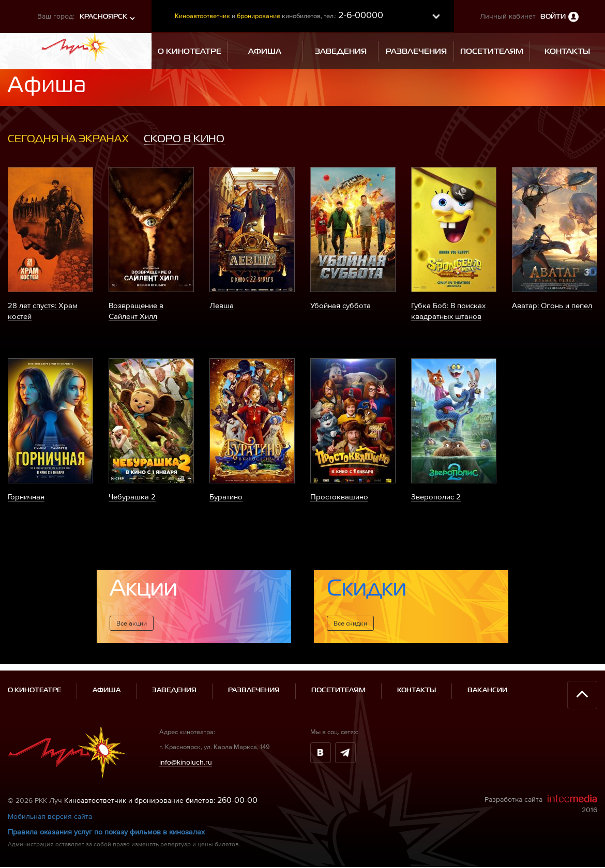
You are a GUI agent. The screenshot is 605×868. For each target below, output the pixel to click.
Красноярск (103, 17)
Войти (553, 17)
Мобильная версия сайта (50, 789)
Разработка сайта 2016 (541, 776)
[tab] (68, 139)
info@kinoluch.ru (186, 735)
